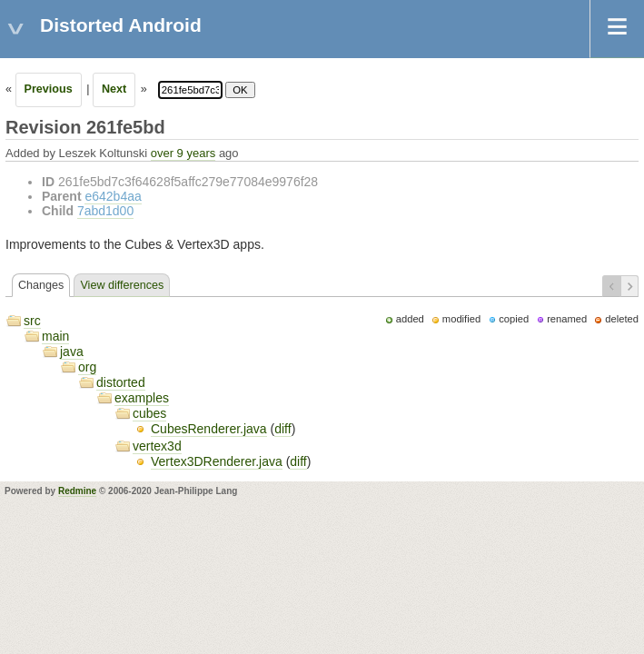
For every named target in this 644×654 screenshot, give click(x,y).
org (87, 367)
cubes (149, 413)
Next (114, 89)
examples (142, 398)
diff (282, 429)
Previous (49, 89)
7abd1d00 (105, 211)
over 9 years (183, 153)
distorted (121, 382)
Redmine (77, 491)
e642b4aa (113, 196)
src (32, 321)
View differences (122, 285)
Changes (41, 285)
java (72, 352)
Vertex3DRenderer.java (217, 461)
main (55, 336)
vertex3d (157, 446)
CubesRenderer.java (209, 429)
